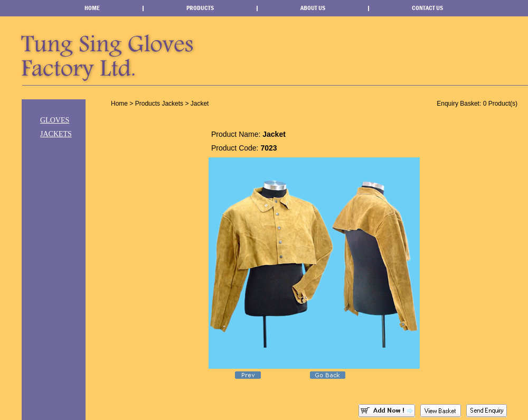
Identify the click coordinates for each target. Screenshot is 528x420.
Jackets (56, 134)
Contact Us (427, 8)
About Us (313, 8)
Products (200, 8)
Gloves (55, 120)
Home (92, 8)
